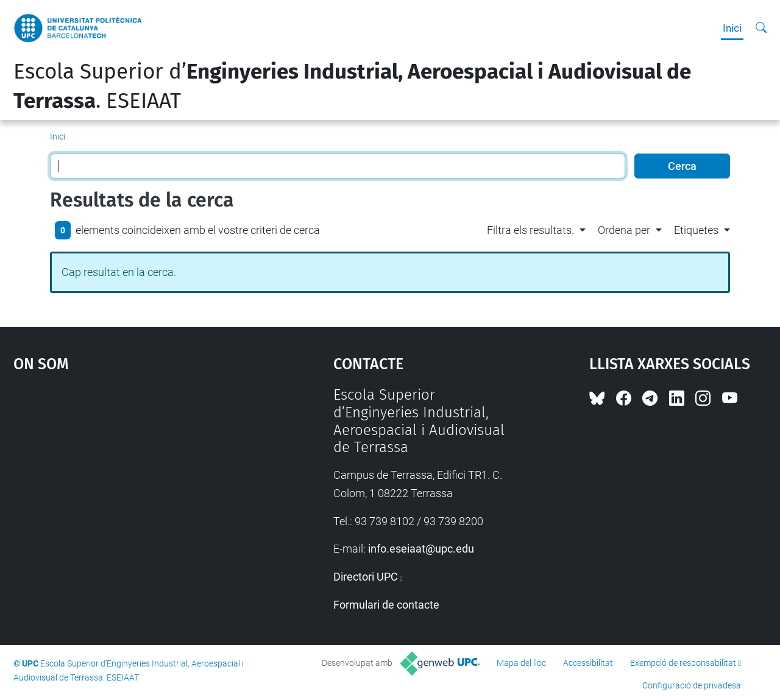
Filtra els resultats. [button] (530, 230)
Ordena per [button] (624, 230)
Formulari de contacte (386, 605)
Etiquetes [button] (696, 230)
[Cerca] (761, 28)
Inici (732, 28)
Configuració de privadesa (692, 685)
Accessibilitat (588, 663)
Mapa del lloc (521, 663)
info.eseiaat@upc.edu (421, 549)
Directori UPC (366, 577)
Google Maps (134, 478)
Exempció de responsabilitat (683, 663)
